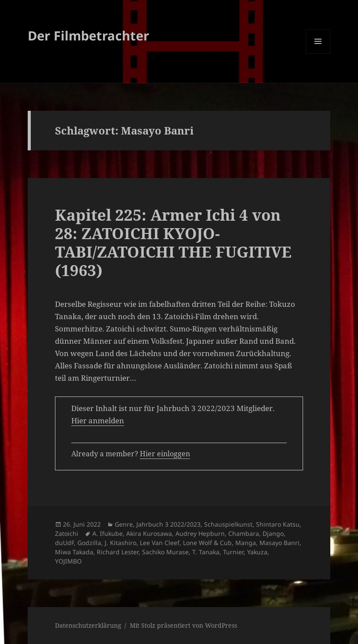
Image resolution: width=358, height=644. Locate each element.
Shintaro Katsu (278, 524)
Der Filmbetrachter (88, 35)
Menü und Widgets (318, 53)
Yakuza (257, 552)
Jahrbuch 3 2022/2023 (168, 524)
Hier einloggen (165, 454)
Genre (124, 524)
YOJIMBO (68, 561)
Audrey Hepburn (200, 533)
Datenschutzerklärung (88, 625)
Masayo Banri (279, 543)
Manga (246, 543)
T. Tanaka (206, 552)
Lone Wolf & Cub (207, 543)
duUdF (64, 543)
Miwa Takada (74, 552)
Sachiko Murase (165, 552)
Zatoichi (67, 533)
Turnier (233, 552)
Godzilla (89, 543)
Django (273, 533)
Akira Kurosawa (149, 533)
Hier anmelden (98, 420)
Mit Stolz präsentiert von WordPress (183, 625)
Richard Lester (118, 552)
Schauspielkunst (228, 524)
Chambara (244, 533)
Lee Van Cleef (160, 543)
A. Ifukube (108, 533)
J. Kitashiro (121, 543)
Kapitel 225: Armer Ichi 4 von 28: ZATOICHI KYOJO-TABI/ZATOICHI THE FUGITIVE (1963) (173, 242)
